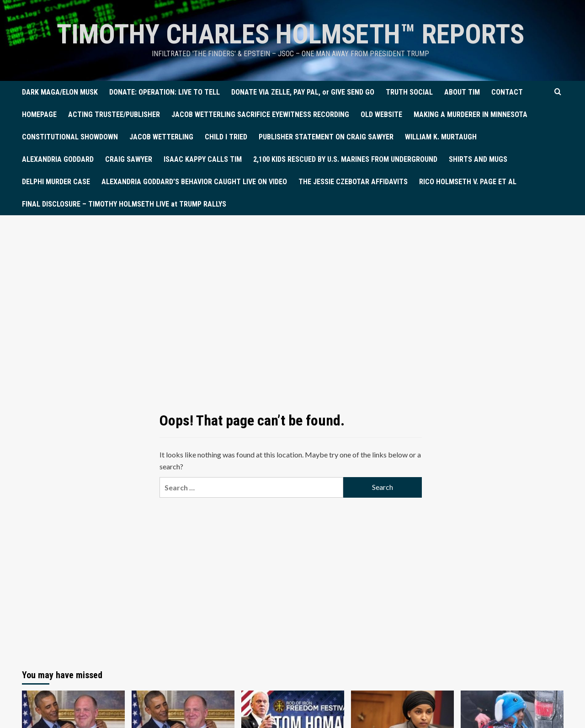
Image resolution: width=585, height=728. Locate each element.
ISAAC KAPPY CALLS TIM (203, 159)
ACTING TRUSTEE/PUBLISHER (114, 114)
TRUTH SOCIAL (409, 92)
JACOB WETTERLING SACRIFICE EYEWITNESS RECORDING (260, 114)
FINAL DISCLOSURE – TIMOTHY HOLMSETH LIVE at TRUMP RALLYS (124, 204)
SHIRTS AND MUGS (478, 159)
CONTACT (507, 92)
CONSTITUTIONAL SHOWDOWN (70, 137)
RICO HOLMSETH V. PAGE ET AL (468, 182)
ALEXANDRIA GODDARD (58, 159)
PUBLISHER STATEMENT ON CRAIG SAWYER (326, 137)
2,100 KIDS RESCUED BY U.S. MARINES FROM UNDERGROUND (345, 159)
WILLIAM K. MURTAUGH (441, 137)
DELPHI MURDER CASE (56, 182)
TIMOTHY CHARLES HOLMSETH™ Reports (290, 34)
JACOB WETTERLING (161, 137)
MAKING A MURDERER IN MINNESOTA (471, 114)
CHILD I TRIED (226, 137)
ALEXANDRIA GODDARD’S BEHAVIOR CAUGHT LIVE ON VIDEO (194, 182)
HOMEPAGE (39, 114)
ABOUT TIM (462, 92)
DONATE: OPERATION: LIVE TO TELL (165, 92)
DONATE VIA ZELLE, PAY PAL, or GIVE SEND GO (303, 92)
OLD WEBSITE (381, 114)
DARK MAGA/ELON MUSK (60, 92)
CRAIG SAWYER (129, 159)
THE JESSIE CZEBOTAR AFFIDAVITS (353, 182)
